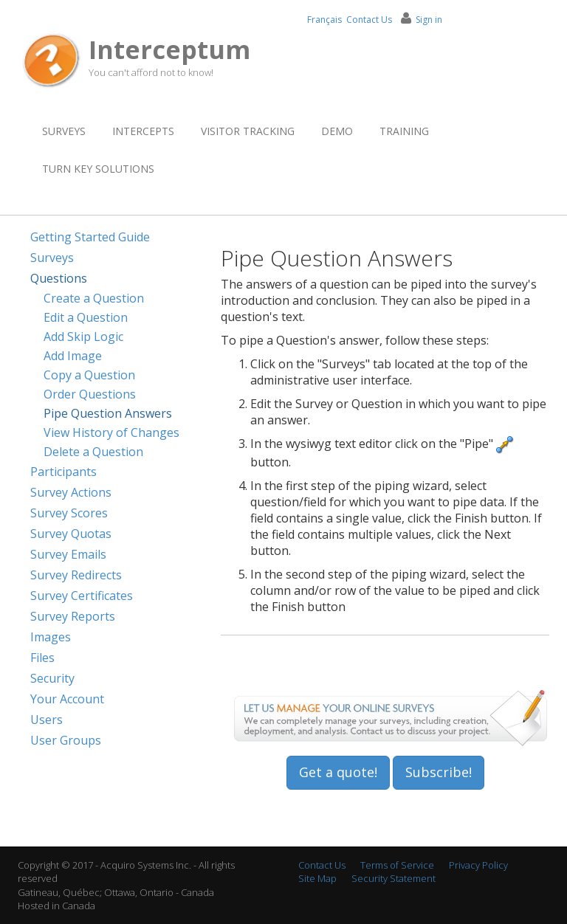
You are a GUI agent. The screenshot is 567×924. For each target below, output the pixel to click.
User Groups (66, 740)
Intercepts (143, 131)
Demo (337, 131)
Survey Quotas (71, 534)
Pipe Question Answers (108, 413)
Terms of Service (397, 865)
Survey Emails (68, 554)
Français (324, 20)
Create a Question (94, 298)
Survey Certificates (82, 596)
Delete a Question (93, 452)
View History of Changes (111, 432)
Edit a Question (86, 317)
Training (404, 131)
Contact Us (369, 20)
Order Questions (90, 394)
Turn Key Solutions (98, 169)
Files (42, 658)
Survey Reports (73, 616)
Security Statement (394, 878)
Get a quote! (338, 772)
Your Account (67, 699)
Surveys (64, 131)
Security (52, 678)
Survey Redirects (76, 575)
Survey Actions (71, 492)
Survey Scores (69, 513)
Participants (63, 472)
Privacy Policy (478, 865)
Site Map (317, 878)
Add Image (73, 356)
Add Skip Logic (83, 337)
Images (51, 637)
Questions (59, 278)
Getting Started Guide (90, 237)
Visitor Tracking (248, 131)
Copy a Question (89, 375)
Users (47, 720)
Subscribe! (439, 772)
